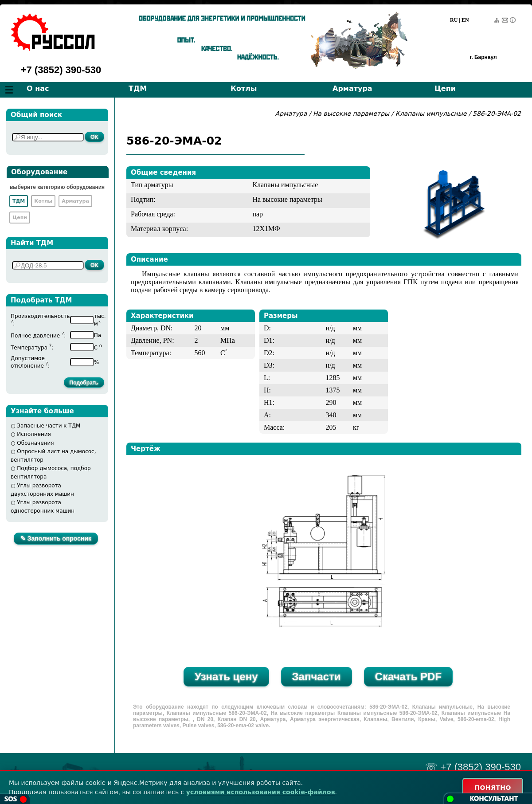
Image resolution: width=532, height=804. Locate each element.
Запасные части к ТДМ (49, 426)
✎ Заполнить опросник (56, 538)
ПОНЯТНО (493, 788)
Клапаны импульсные (431, 114)
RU (454, 20)
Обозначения (35, 443)
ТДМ (138, 88)
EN (465, 20)
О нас (38, 88)
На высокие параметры (352, 114)
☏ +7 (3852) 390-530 (473, 767)
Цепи (445, 88)
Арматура (352, 88)
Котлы (244, 88)
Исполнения (34, 434)
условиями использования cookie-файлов (261, 792)
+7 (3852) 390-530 (61, 70)
